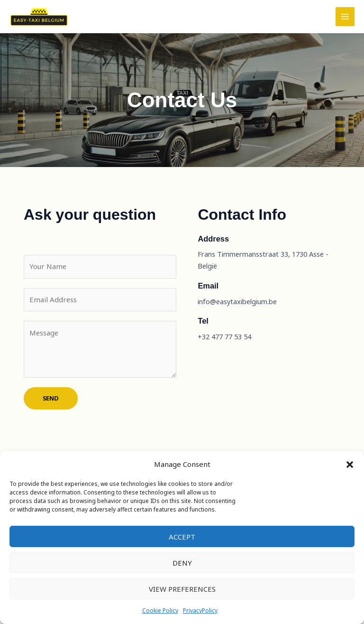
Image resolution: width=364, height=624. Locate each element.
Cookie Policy (160, 610)
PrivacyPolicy (200, 610)
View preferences (182, 589)
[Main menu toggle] (345, 24)
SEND (51, 412)
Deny (182, 563)
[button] (350, 465)
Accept (182, 537)
